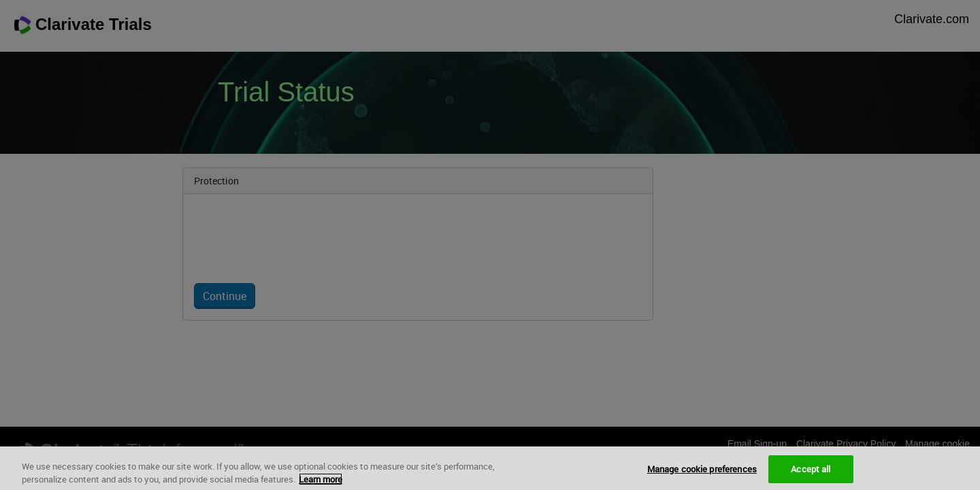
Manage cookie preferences (702, 476)
